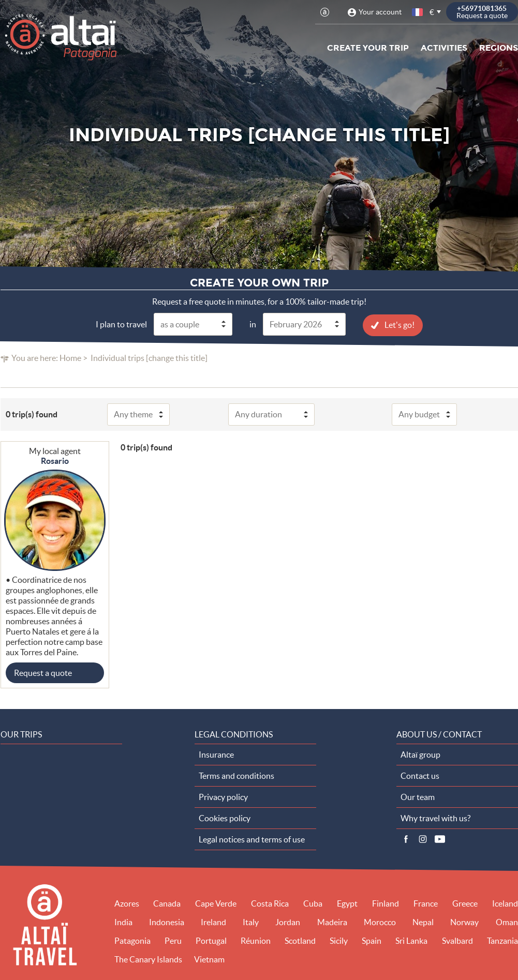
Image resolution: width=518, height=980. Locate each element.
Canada (167, 903)
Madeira (332, 922)
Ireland (213, 922)
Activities (444, 48)
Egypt (347, 903)
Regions (499, 48)
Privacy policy (223, 796)
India (123, 922)
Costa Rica (270, 903)
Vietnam (209, 959)
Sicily (339, 940)
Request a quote (43, 672)
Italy (251, 922)
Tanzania (502, 940)
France (426, 903)
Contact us (420, 775)
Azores (127, 903)
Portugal (211, 940)
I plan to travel (121, 324)
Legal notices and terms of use (252, 839)
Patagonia (132, 940)
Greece (465, 903)
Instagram (423, 839)
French (418, 12)
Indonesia (167, 922)
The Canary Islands (148, 959)
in (253, 324)
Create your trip (368, 48)
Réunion (256, 940)
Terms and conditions (236, 775)
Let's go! (399, 324)
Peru (173, 940)
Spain (372, 940)
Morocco (380, 922)
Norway (464, 922)
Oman (507, 922)
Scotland (300, 940)
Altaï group (420, 754)
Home (70, 357)
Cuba (313, 903)
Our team (418, 796)
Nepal (423, 922)
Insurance (216, 754)
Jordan (288, 922)
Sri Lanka (411, 940)
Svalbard (457, 940)
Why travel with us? (435, 818)
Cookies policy (225, 818)
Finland (386, 903)
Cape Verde (216, 903)
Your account (380, 12)
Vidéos (440, 839)
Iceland (505, 903)
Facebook (406, 839)
